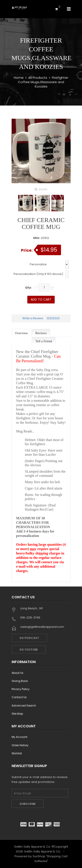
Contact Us (19, 697)
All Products (38, 78)
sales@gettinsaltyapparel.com (42, 627)
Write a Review (33, 318)
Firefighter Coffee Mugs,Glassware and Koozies (43, 82)
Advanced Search (24, 706)
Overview (22, 333)
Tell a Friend (44, 341)
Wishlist (17, 753)
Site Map (17, 714)
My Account (19, 737)
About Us (17, 673)
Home (19, 78)
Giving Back (20, 681)
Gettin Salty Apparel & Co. (42, 851)
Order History (20, 745)
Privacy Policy (21, 689)
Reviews (41, 333)
